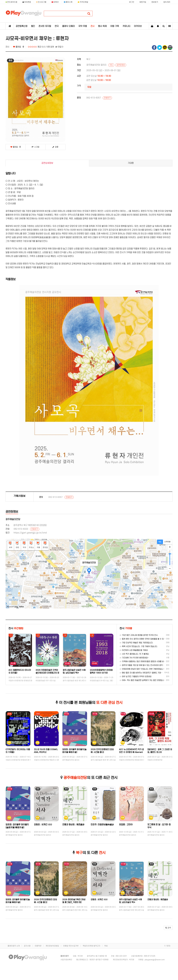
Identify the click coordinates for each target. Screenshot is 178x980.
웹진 (33, 26)
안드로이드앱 (11, 2)
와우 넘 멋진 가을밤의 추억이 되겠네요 (136, 677)
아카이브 (138, 26)
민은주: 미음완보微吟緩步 (102, 825)
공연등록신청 (22, 26)
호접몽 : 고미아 (126, 825)
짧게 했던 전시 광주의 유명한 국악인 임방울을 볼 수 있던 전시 (144, 639)
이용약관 (38, 946)
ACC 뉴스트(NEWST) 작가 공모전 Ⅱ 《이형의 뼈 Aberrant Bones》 (131, 752)
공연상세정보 (47, 163)
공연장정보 (121, 65)
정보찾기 (155, 2)
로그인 (132, 2)
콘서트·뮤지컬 (45, 26)
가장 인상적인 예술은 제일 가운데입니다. (136, 643)
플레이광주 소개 (14, 946)
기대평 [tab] (131, 163)
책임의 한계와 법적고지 (92, 946)
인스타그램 (41, 2)
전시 (92, 26)
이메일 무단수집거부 (71, 946)
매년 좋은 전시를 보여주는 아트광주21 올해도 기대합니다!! (143, 673)
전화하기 (107, 98)
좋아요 (18, 47)
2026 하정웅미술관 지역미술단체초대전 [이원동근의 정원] (47, 673)
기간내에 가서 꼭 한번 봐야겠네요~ (134, 658)
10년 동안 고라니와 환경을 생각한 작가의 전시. (139, 635)
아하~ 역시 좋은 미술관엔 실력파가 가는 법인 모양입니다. (143, 680)
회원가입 (143, 2)
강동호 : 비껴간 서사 (43, 825)
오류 (55, 147)
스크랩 (35, 147)
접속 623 (167, 2)
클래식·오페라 (68, 26)
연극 (57, 26)
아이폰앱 (27, 2)
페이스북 (68, 2)
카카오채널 (83, 2)
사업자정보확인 (66, 960)
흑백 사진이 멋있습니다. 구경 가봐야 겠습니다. (139, 646)
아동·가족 (115, 26)
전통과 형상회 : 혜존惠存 (73, 825)
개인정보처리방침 (52, 946)
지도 (111, 65)
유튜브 (55, 2)
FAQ (106, 946)
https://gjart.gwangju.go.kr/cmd (30, 533)
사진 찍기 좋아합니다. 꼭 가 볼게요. (134, 654)
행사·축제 (102, 26)
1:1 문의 (167, 946)
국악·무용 (83, 26)
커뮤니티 (126, 26)
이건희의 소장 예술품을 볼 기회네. (134, 650)
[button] (168, 928)
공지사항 (27, 946)
